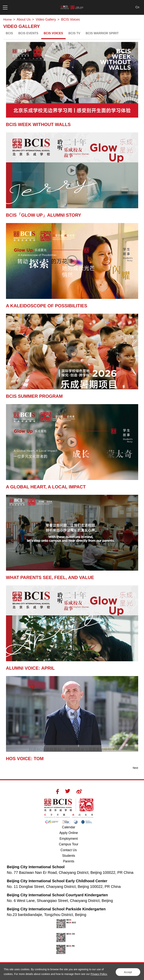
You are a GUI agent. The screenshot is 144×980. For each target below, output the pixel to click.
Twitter (68, 791)
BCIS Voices (53, 33)
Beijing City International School (36, 867)
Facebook (57, 791)
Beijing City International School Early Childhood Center (57, 881)
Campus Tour (71, 845)
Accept (127, 972)
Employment (69, 839)
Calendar (69, 827)
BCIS (9, 33)
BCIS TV (74, 33)
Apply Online (71, 833)
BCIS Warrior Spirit (102, 33)
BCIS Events (28, 33)
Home (8, 19)
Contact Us (69, 850)
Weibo (79, 791)
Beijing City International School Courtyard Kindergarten (57, 896)
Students (69, 856)
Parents (69, 862)
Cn (137, 7)
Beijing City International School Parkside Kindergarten (56, 910)
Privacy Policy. (99, 974)
